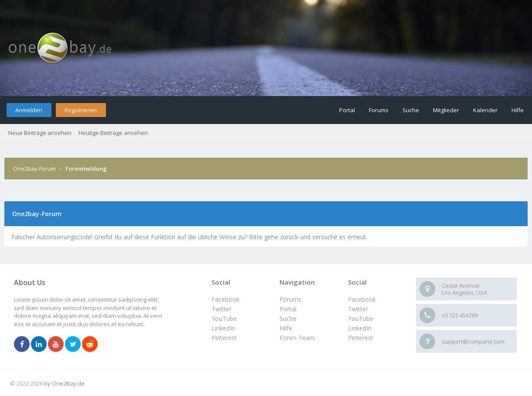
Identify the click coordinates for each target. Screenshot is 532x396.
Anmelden (29, 110)
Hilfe (518, 110)
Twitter (358, 309)
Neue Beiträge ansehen (40, 133)
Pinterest (361, 338)
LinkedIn (360, 328)
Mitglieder (446, 110)
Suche (411, 110)
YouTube (361, 319)
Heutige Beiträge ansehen (113, 133)
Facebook (362, 299)
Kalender (485, 110)
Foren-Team (297, 338)
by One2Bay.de (64, 383)
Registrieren (81, 110)
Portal (347, 110)
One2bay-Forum (34, 169)
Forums (379, 110)
